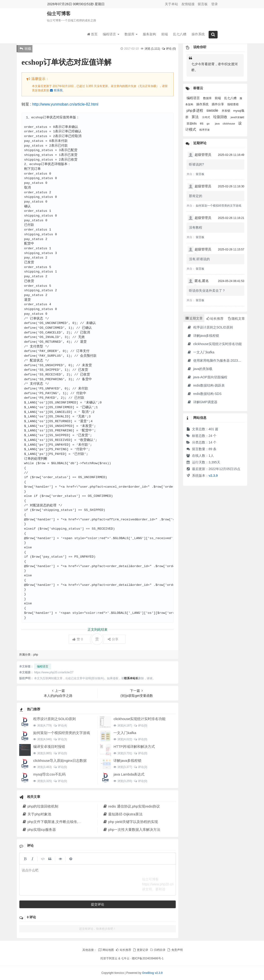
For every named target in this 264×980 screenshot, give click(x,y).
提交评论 (98, 904)
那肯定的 (196, 196)
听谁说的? (197, 164)
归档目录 (158, 950)
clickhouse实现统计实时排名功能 (139, 719)
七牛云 (125, 958)
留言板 (203, 4)
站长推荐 (123, 950)
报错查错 (233, 104)
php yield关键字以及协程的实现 (130, 822)
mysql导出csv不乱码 (49, 774)
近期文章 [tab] (194, 318)
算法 (196, 117)
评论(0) (141, 726)
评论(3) (60, 739)
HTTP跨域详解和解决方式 (134, 747)
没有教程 (196, 227)
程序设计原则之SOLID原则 (54, 719)
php (36, 655)
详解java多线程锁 (127, 760)
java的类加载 (200, 369)
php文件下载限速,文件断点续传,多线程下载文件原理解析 (70, 822)
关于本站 (171, 4)
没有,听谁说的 (199, 259)
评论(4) (60, 726)
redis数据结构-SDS (204, 394)
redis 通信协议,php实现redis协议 (132, 806)
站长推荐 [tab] (215, 319)
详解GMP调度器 (202, 402)
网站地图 (106, 950)
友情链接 (188, 4)
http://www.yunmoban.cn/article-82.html (65, 104)
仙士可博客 (59, 14)
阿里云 (113, 958)
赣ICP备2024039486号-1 (148, 958)
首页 (92, 35)
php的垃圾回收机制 (40, 806)
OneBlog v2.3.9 (152, 973)
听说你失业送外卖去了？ (207, 291)
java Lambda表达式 (129, 774)
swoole (213, 110)
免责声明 (175, 950)
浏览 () (152, 49)
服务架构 (149, 35)
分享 (113, 639)
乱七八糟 (180, 35)
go (208, 124)
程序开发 (205, 130)
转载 (25, 49)
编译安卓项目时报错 (49, 747)
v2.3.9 (213, 476)
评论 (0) (169, 49)
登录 (215, 4)
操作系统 (198, 35)
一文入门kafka (125, 733)
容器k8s (192, 124)
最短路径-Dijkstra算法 (123, 814)
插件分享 (218, 104)
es (202, 123)
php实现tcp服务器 (39, 830)
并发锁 (226, 111)
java (218, 124)
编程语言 (111, 35)
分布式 (206, 117)
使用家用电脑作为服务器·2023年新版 (218, 361)
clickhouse (229, 124)
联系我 (56, 90)
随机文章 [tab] (236, 319)
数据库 (131, 35)
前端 (165, 35)
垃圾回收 (221, 117)
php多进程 (195, 111)
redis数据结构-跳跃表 (206, 385)
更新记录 (140, 950)
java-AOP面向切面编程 (207, 377)
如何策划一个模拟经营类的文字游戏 (62, 733)
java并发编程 (237, 117)
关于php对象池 (37, 814)
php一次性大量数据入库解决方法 (132, 830)
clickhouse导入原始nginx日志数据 (60, 760)
